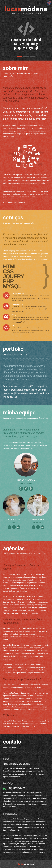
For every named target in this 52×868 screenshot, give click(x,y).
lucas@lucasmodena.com (21, 393)
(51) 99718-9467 (14, 788)
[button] (20, 56)
